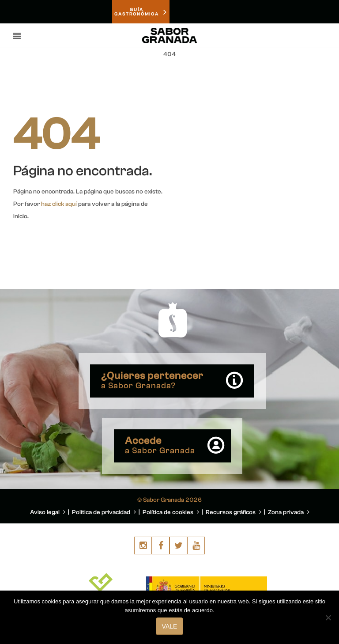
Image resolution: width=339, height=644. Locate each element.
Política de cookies (171, 512)
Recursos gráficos (234, 512)
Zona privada (289, 512)
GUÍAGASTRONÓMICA (141, 12)
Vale (170, 626)
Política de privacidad (104, 512)
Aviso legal (48, 512)
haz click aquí (59, 204)
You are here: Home (276, 76)
